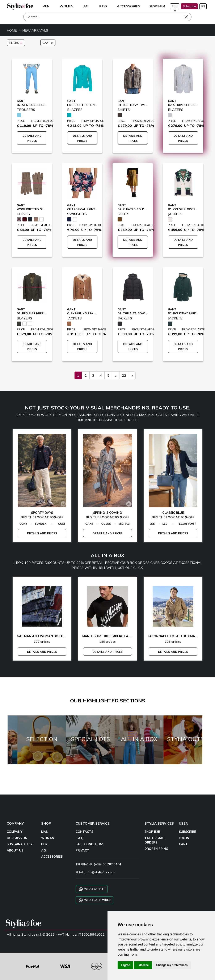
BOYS (45, 844)
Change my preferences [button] (172, 965)
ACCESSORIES (52, 857)
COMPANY (14, 832)
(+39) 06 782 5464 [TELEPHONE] (107, 864)
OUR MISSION (17, 838)
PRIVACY (82, 850)
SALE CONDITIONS (90, 844)
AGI (44, 850)
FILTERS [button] (16, 43)
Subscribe (189, 6)
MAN (45, 832)
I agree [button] (125, 965)
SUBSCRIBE (187, 832)
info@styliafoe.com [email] (100, 872)
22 (124, 375)
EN (203, 6)
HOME (12, 30)
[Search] (107, 17)
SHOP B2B (152, 832)
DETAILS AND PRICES (42, 533)
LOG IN (184, 838)
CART (183, 844)
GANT (48, 43)
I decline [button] (143, 965)
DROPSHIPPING (156, 849)
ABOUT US (15, 850)
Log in (175, 7)
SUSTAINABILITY (20, 844)
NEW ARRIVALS (35, 30)
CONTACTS (84, 832)
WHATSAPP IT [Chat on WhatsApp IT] (92, 889)
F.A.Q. (80, 838)
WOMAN (48, 838)
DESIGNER (157, 6)
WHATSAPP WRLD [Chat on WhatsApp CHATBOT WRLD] (94, 900)
